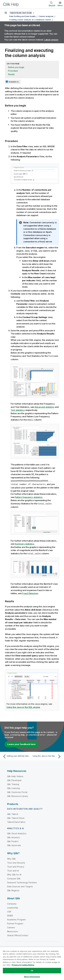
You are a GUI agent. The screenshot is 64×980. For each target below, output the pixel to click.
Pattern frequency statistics (29, 497)
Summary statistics (24, 543)
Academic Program (16, 919)
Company (12, 903)
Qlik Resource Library (18, 795)
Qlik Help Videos (15, 775)
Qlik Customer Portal (17, 791)
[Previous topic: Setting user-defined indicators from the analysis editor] (17, 755)
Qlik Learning (13, 787)
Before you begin (16, 67)
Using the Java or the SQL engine (23, 706)
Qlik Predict (13, 840)
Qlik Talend (13, 813)
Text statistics (18, 410)
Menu (60, 5)
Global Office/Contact (18, 934)
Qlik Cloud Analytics (17, 832)
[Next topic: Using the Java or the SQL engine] (47, 755)
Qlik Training (13, 783)
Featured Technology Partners (22, 882)
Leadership (13, 907)
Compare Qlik (14, 878)
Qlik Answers (14, 836)
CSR (9, 911)
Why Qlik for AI (14, 874)
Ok (32, 971)
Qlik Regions (13, 889)
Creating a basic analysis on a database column (30, 20)
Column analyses (46, 16)
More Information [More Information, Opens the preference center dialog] (32, 977)
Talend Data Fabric (16, 821)
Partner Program (15, 923)
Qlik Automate (14, 844)
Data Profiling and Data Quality (22, 16)
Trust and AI (13, 870)
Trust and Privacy (16, 866)
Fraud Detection (30, 592)
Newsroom (13, 930)
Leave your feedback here (21, 743)
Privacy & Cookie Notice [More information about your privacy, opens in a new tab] (23, 965)
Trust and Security (16, 862)
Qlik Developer (14, 779)
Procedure (13, 71)
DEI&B (10, 915)
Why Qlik (11, 858)
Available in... (14, 82)
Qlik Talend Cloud (16, 817)
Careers (11, 926)
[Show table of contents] (6, 13)
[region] (32, 963)
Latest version (51, 40)
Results (11, 74)
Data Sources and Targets (20, 885)
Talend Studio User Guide (21, 13)
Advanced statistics (44, 407)
